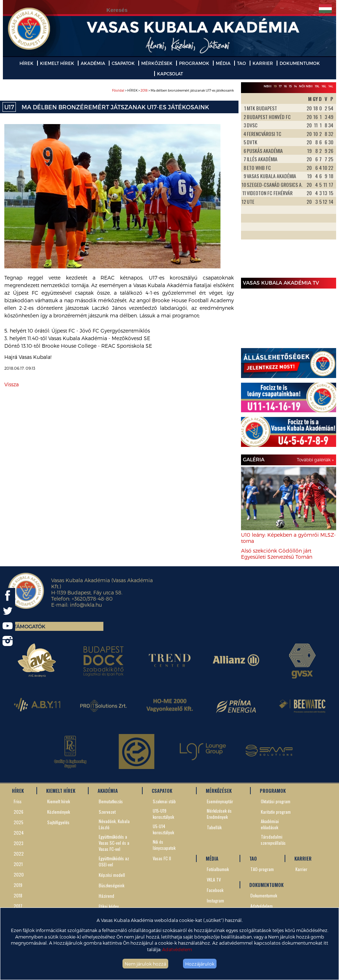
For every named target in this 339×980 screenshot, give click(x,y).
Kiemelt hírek (59, 801)
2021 (18, 864)
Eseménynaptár (220, 801)
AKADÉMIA (93, 63)
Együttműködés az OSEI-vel (114, 861)
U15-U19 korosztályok (163, 814)
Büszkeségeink (111, 885)
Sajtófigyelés (58, 822)
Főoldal (118, 90)
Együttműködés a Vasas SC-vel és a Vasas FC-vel (114, 843)
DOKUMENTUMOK (300, 63)
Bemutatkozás (111, 801)
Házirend (106, 896)
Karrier (301, 869)
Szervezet (107, 812)
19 (275, 86)
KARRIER (263, 63)
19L (317, 86)
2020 (19, 874)
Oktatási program (276, 801)
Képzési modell (112, 875)
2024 (19, 833)
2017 (18, 906)
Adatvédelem (177, 949)
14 (295, 86)
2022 (19, 854)
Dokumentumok (264, 895)
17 (280, 86)
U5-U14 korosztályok (163, 829)
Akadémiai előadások (270, 824)
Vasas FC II (162, 858)
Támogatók (30, 626)
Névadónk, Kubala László (114, 824)
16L (324, 86)
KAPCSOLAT (170, 74)
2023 (19, 843)
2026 (19, 812)
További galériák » (315, 460)
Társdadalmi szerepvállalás (273, 840)
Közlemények (59, 812)
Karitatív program (276, 812)
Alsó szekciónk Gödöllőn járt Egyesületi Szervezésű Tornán (277, 554)
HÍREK (26, 63)
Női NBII (306, 86)
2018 (144, 90)
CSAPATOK (123, 63)
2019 (18, 885)
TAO (242, 63)
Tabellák (214, 827)
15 (290, 86)
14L (331, 86)
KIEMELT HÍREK (57, 63)
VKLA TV (214, 880)
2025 (19, 822)
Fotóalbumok (218, 869)
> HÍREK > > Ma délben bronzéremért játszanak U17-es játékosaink (173, 90)
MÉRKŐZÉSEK (157, 63)
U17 (9, 107)
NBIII (268, 86)
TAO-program (262, 869)
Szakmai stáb (164, 801)
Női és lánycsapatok (164, 845)
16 (285, 86)
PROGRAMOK (194, 63)
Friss (18, 801)
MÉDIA (223, 63)
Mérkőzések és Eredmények (219, 814)
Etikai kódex (109, 906)
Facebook (215, 890)
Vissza (12, 384)
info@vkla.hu (86, 605)
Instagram (215, 900)
